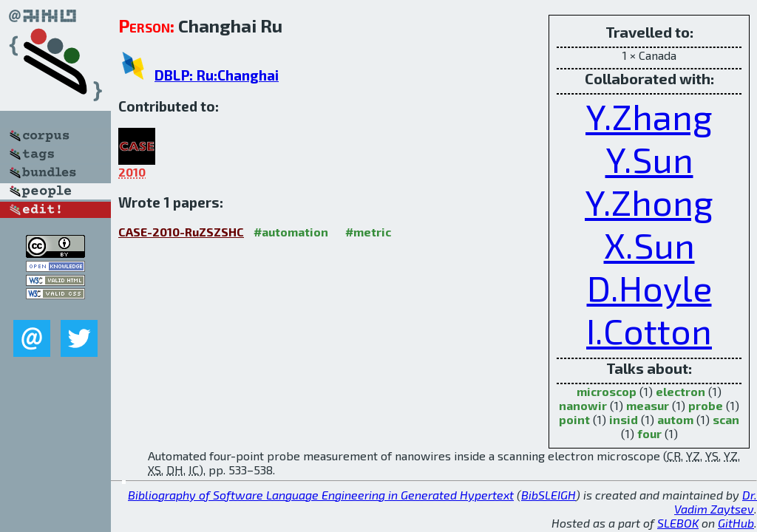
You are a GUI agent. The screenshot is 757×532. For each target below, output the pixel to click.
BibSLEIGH (549, 495)
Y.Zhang (649, 116)
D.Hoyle (649, 287)
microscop (607, 391)
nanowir (583, 405)
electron (680, 391)
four (649, 433)
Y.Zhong (649, 202)
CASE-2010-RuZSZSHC (181, 232)
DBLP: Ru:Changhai (217, 75)
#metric (368, 232)
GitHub (736, 523)
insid (624, 419)
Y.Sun (649, 159)
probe (706, 405)
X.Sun (649, 245)
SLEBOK (678, 523)
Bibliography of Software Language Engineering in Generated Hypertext (321, 495)
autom (675, 419)
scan (726, 419)
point (574, 419)
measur (648, 405)
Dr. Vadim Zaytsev (716, 502)
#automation (291, 232)
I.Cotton (649, 330)
